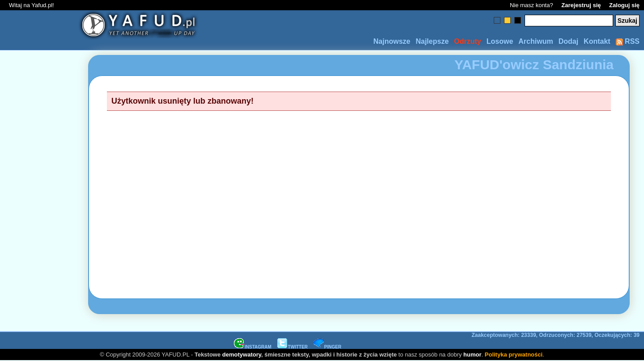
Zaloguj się (624, 5)
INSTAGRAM (253, 347)
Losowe (500, 41)
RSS (628, 41)
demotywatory (242, 355)
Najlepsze (432, 41)
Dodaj (568, 41)
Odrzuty (467, 41)
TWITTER (292, 347)
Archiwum (536, 41)
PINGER (327, 347)
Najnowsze (392, 41)
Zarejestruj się (581, 5)
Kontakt (597, 41)
